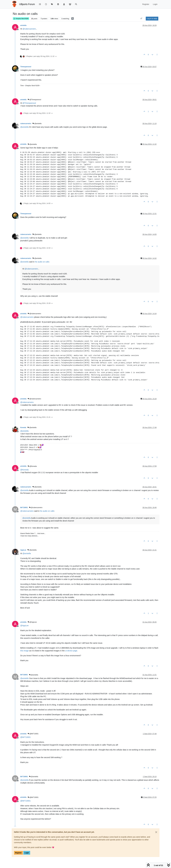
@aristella (37, 124)
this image (25, 651)
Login (27, 853)
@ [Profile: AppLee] (25, 626)
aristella (23, 25)
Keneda (23, 428)
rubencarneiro (26, 124)
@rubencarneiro (34, 314)
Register (18, 853)
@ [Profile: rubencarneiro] (29, 29)
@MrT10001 (33, 734)
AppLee (23, 550)
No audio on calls (42, 262)
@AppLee (32, 622)
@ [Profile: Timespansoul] (29, 103)
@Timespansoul (34, 100)
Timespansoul (26, 67)
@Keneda (32, 466)
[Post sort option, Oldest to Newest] (141, 19)
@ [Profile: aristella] (24, 127)
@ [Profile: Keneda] (25, 470)
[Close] (156, 832)
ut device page (71, 651)
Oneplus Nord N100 (21, 19)
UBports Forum (27, 4)
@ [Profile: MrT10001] (26, 737)
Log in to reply (152, 19)
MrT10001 (24, 508)
